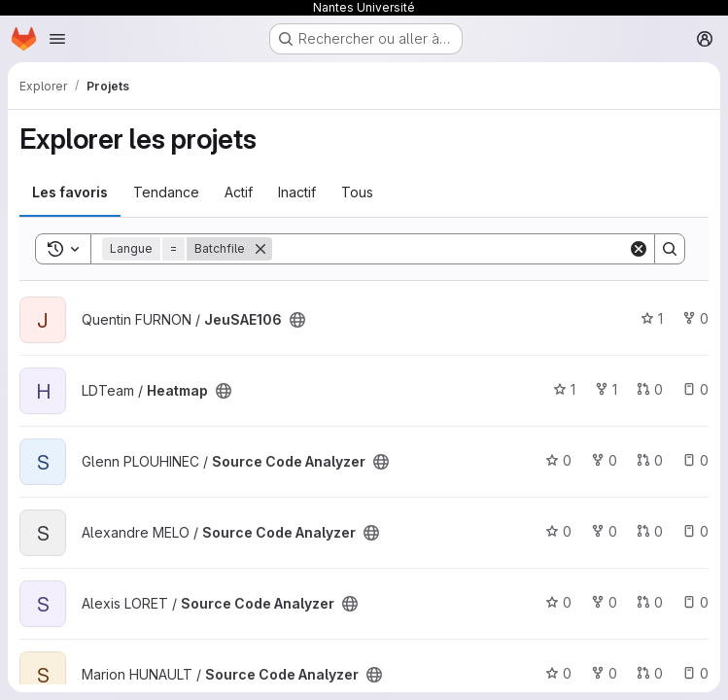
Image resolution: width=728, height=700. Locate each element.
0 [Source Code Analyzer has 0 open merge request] (650, 460)
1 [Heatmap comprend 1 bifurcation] (606, 389)
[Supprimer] (260, 249)
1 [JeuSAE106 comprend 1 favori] (652, 318)
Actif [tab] (239, 192)
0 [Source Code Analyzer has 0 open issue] (695, 460)
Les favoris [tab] (70, 192)
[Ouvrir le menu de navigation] (57, 39)
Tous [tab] (357, 192)
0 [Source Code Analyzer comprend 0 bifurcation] (604, 460)
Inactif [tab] (297, 192)
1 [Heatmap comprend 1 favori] (564, 389)
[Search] (450, 249)
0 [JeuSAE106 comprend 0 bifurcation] (695, 318)
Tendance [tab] (166, 192)
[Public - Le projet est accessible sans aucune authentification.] (297, 320)
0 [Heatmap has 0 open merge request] (650, 389)
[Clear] (639, 249)
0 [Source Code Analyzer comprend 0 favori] (558, 460)
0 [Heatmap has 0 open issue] (695, 389)
